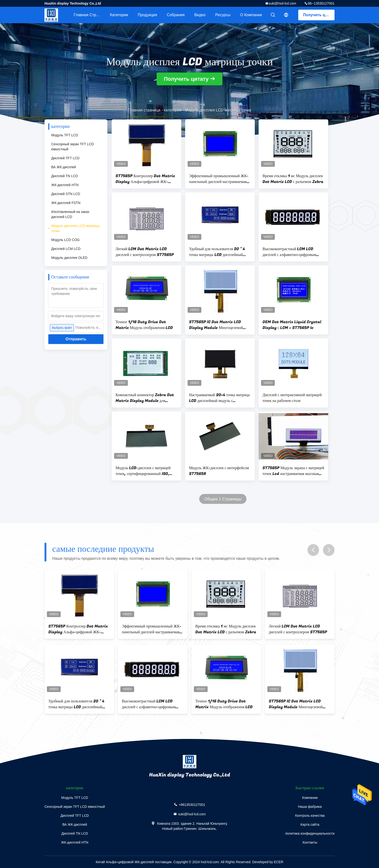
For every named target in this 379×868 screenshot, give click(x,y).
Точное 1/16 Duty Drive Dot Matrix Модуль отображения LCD (144, 325)
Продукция (147, 15)
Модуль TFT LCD (65, 135)
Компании (310, 798)
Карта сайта (310, 824)
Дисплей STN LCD (66, 194)
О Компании (251, 15)
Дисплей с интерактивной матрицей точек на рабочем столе (292, 398)
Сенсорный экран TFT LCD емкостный (73, 147)
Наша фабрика (310, 807)
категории (119, 15)
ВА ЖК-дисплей (64, 167)
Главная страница (89, 15)
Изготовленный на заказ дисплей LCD (70, 214)
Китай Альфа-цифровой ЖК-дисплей (125, 862)
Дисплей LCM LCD (66, 249)
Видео (200, 15)
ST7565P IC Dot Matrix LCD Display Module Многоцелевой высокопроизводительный (216, 325)
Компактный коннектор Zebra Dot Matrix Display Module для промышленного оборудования (145, 398)
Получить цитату (319, 15)
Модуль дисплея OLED (69, 258)
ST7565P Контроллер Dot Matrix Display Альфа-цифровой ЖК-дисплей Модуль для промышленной (146, 179)
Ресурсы (223, 15)
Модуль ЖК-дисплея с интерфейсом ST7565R (219, 471)
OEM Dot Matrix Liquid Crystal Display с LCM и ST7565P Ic (292, 325)
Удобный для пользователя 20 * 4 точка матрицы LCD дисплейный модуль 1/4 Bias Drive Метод (217, 252)
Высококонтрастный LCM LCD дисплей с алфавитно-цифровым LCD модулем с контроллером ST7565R (289, 252)
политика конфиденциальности (310, 833)
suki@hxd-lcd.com (282, 3)
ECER (279, 862)
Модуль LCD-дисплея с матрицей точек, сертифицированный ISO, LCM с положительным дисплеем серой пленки (143, 471)
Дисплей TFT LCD (65, 158)
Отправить (76, 339)
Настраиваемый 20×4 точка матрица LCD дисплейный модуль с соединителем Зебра (219, 398)
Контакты (310, 842)
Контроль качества (310, 816)
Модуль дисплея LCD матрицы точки (76, 228)
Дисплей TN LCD (65, 176)
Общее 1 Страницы (223, 499)
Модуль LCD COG (65, 240)
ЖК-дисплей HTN (65, 185)
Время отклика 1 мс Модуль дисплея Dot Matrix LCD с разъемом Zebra (293, 179)
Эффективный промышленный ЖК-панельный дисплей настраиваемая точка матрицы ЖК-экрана (219, 179)
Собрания (176, 15)
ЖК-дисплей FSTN (66, 203)
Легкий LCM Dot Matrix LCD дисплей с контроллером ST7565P (145, 252)
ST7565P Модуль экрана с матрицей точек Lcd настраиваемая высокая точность (293, 471)
